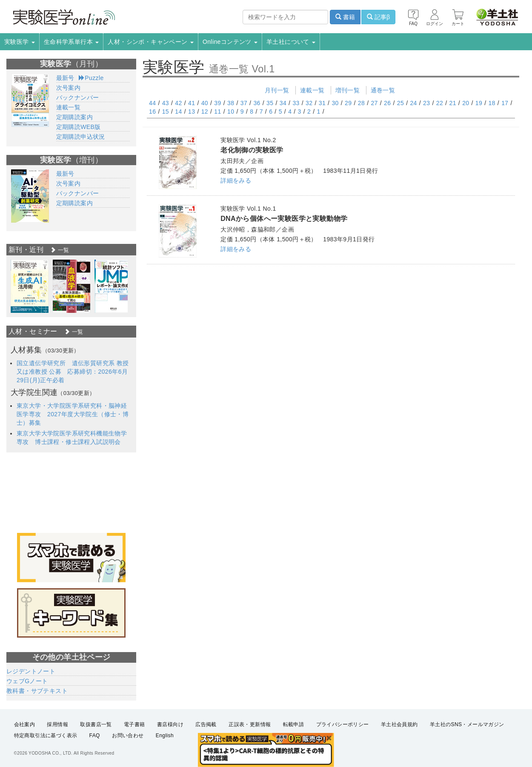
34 (283, 103)
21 (452, 103)
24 (413, 103)
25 (400, 103)
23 (426, 103)
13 (192, 112)
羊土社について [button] (291, 42)
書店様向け (170, 724)
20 (466, 103)
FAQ (95, 736)
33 (296, 103)
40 (205, 103)
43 (166, 103)
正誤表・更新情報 (250, 724)
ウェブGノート (27, 681)
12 (205, 112)
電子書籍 (134, 724)
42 (178, 103)
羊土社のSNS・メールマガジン (467, 724)
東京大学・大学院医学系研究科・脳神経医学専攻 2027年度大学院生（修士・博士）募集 (73, 414)
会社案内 (25, 724)
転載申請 (294, 724)
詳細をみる (236, 180)
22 (440, 103)
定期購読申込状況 (81, 137)
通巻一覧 (383, 90)
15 (166, 112)
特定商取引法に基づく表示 (46, 736)
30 (335, 103)
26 (387, 103)
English (165, 736)
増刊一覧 (348, 90)
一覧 (60, 250)
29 (348, 103)
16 (152, 112)
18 (492, 103)
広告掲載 (206, 724)
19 (479, 103)
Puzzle (91, 78)
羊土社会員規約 (399, 724)
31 (322, 103)
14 (178, 112)
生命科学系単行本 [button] (72, 42)
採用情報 (57, 724)
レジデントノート (31, 671)
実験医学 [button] (20, 42)
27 (374, 103)
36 (257, 103)
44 (152, 103)
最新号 (65, 78)
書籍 (345, 17)
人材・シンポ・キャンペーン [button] (151, 42)
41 (192, 103)
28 (361, 103)
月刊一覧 (277, 90)
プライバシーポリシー (343, 724)
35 (270, 103)
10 (231, 112)
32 (309, 103)
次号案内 (69, 88)
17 (505, 103)
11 (217, 112)
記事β (378, 17)
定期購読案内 (74, 117)
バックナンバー (78, 97)
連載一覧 (312, 90)
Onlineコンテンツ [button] (230, 42)
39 (217, 103)
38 (231, 103)
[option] (30, 286)
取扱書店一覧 (96, 724)
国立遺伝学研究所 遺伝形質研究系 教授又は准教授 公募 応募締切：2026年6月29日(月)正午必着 (73, 372)
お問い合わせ (128, 736)
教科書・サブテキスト (37, 691)
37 (244, 103)
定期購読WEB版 (79, 127)
